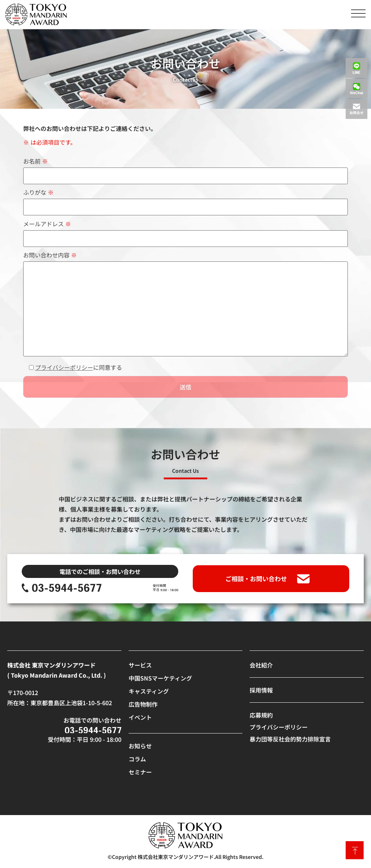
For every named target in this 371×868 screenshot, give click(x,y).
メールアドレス (186, 232)
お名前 (186, 169)
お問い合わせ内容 (186, 304)
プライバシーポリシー (64, 367)
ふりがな (186, 200)
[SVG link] (36, 15)
